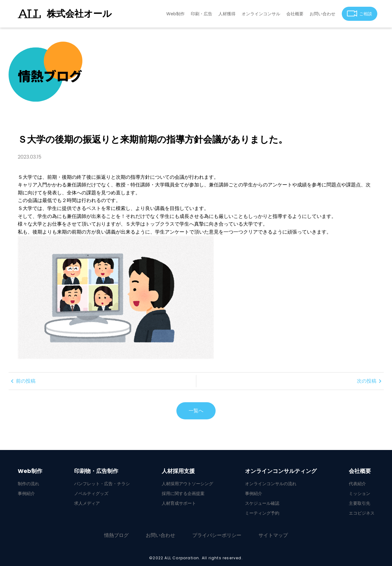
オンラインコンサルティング (281, 471)
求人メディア (87, 503)
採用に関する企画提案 (183, 493)
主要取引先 (360, 503)
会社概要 (295, 14)
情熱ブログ (116, 535)
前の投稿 (22, 381)
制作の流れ (28, 484)
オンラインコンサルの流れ (271, 484)
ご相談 (360, 14)
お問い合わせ (322, 14)
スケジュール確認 (262, 503)
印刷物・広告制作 (96, 471)
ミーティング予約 (262, 513)
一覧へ (196, 411)
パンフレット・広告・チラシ (102, 484)
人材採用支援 (178, 471)
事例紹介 (26, 493)
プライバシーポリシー (217, 535)
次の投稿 (370, 381)
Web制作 (175, 14)
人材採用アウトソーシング (187, 484)
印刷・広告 (202, 14)
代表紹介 (357, 484)
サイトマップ (273, 535)
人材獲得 (227, 14)
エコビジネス (362, 513)
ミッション (360, 493)
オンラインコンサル (261, 14)
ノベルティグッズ (91, 493)
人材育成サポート (179, 503)
